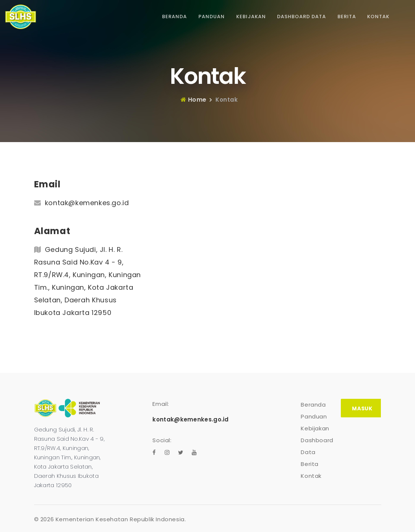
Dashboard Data (302, 17)
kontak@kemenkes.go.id (87, 203)
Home (193, 100)
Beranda (174, 17)
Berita (347, 17)
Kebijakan (251, 17)
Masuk (362, 408)
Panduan (212, 17)
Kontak (378, 17)
